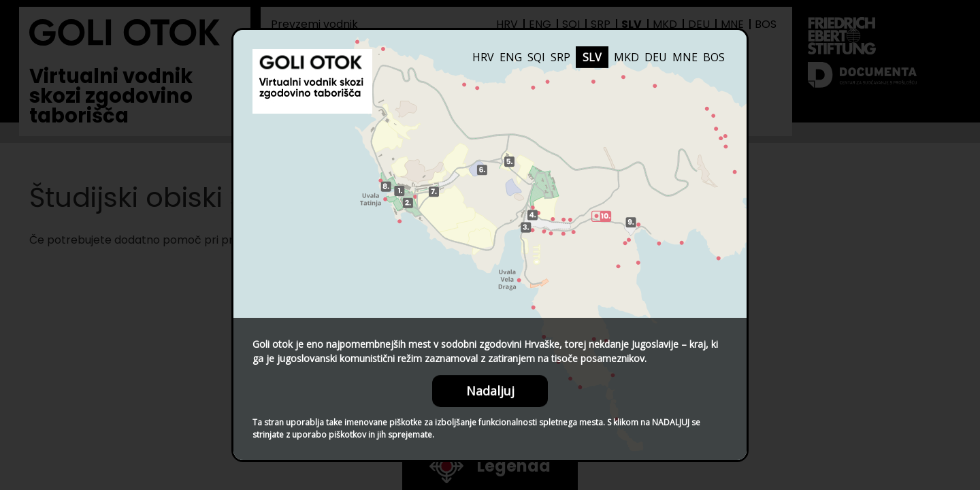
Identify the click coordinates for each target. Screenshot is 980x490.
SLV (592, 57)
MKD (626, 57)
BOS (714, 57)
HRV (483, 57)
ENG (511, 57)
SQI (536, 57)
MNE (685, 57)
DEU (656, 57)
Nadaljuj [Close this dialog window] (490, 391)
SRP (560, 57)
